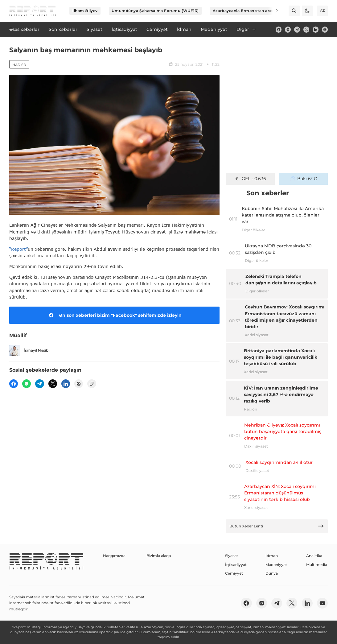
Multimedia (317, 565)
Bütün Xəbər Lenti (277, 526)
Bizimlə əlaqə (159, 556)
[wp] (27, 384)
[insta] (288, 29)
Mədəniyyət (276, 565)
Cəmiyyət (234, 573)
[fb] (279, 29)
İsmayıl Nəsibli (30, 350)
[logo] (33, 11)
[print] (79, 384)
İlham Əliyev (85, 11)
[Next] (273, 11)
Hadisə (19, 65)
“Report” (18, 249)
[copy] (92, 384)
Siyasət (232, 556)
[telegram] (297, 29)
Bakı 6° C (303, 179)
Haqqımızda (114, 556)
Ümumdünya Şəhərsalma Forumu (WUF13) (155, 11)
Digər (247, 29)
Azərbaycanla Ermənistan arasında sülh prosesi (260, 11)
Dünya (272, 573)
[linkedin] (316, 29)
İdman (272, 556)
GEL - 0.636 (250, 179)
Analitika (314, 556)
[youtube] (325, 29)
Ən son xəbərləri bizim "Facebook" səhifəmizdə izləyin (114, 315)
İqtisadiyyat (236, 565)
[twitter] (306, 29)
